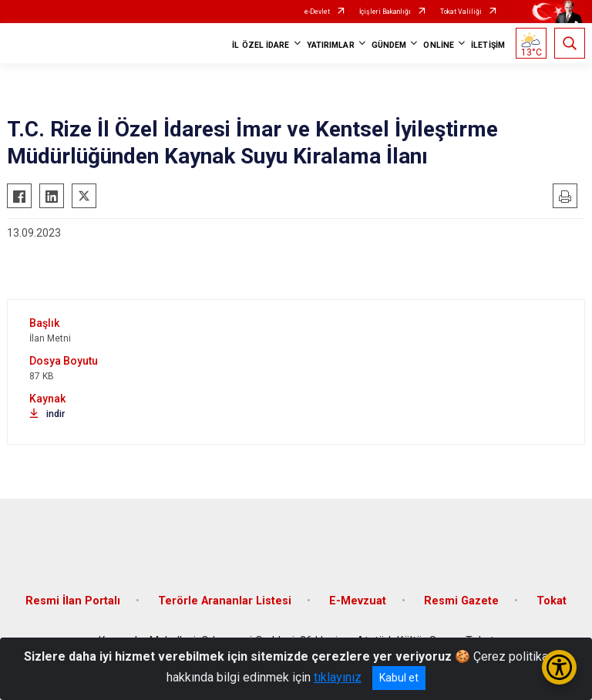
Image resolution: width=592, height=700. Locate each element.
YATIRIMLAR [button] (331, 45)
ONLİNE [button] (439, 45)
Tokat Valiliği (461, 12)
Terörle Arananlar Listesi (225, 601)
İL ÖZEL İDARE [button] (261, 45)
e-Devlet (317, 12)
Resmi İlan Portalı (73, 601)
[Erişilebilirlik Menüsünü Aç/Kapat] (559, 667)
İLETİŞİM (488, 45)
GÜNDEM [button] (389, 45)
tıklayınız (338, 677)
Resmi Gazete (461, 601)
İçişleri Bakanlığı (385, 12)
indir (47, 414)
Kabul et (399, 678)
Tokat (552, 601)
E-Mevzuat (358, 601)
